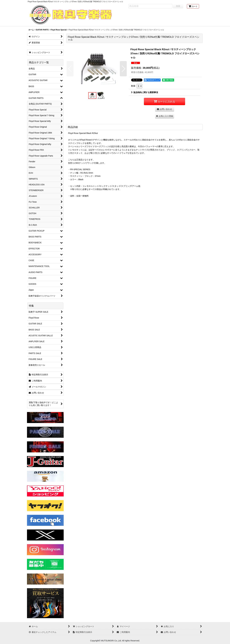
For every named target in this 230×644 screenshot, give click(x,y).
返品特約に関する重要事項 (145, 92)
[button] (70, 69)
